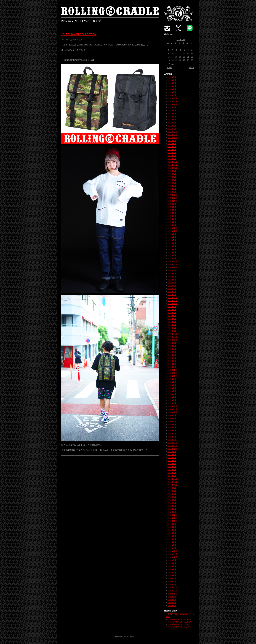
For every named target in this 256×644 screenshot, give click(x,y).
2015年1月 (172, 403)
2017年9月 (172, 307)
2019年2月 (172, 255)
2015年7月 (172, 385)
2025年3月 (172, 77)
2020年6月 (172, 210)
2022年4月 (172, 150)
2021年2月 (172, 189)
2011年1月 (172, 548)
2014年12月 (172, 406)
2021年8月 (172, 174)
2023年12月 (172, 98)
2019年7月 (172, 240)
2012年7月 (172, 494)
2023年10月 (172, 104)
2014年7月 (172, 421)
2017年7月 (172, 313)
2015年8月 (172, 382)
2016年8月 (172, 346)
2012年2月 (172, 509)
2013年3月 (172, 470)
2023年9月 (172, 107)
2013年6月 (172, 461)
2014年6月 (172, 424)
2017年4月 (172, 322)
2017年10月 (172, 304)
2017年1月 (172, 331)
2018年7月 (172, 276)
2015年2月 (172, 400)
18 (176, 57)
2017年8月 (172, 310)
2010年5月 (172, 572)
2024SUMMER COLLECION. (179, 627)
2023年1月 (172, 128)
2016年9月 (172, 343)
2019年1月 (172, 258)
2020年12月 (172, 195)
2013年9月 (172, 452)
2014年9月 (172, 415)
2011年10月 (172, 521)
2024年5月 (172, 83)
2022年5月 (172, 147)
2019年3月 (172, 252)
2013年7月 (172, 458)
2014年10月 (172, 412)
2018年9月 (172, 270)
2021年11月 (172, 165)
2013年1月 (172, 476)
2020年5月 (172, 213)
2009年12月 (172, 587)
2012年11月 (172, 482)
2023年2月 (172, 125)
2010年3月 (172, 578)
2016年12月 (172, 334)
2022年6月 (172, 144)
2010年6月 (172, 569)
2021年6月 (172, 177)
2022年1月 (172, 159)
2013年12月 (172, 443)
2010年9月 (172, 560)
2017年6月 (172, 316)
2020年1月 (172, 225)
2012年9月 (172, 488)
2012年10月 (172, 485)
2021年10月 (172, 168)
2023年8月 (172, 110)
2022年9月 (172, 141)
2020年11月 (172, 198)
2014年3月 (172, 433)
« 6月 (170, 67)
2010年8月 (172, 563)
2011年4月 (172, 539)
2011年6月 (172, 533)
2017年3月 (172, 325)
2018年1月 (172, 295)
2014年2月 (172, 436)
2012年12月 (172, 479)
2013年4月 (172, 467)
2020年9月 (172, 204)
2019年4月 (172, 249)
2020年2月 (172, 222)
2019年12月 (172, 228)
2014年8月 (172, 418)
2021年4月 (172, 183)
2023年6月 (172, 113)
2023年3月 (172, 122)
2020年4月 (172, 216)
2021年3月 (172, 186)
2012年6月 (172, 497)
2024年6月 (172, 80)
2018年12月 (172, 261)
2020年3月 (172, 219)
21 (188, 57)
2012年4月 (172, 503)
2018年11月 (172, 264)
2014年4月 (172, 430)
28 (188, 60)
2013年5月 (172, 464)
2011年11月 (172, 518)
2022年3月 (172, 153)
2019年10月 (172, 231)
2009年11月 (172, 590)
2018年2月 (172, 292)
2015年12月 (172, 370)
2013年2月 (172, 473)
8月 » (191, 67)
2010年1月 (172, 584)
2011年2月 (172, 545)
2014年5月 (172, 427)
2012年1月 (172, 512)
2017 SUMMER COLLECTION (79, 34)
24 (173, 60)
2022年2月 (172, 156)
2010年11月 (172, 554)
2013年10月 (172, 449)
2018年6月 (172, 279)
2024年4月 (172, 86)
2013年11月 (172, 446)
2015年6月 (172, 388)
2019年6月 (172, 243)
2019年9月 (172, 234)
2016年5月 (172, 355)
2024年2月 (172, 92)
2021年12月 (172, 162)
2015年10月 (172, 376)
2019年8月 (172, 237)
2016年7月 (172, 349)
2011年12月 (172, 515)
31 (173, 64)
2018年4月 (172, 286)
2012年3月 (172, 506)
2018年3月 (172, 289)
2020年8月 (172, 207)
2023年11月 (172, 101)
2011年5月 (172, 536)
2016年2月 (172, 364)
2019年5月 (172, 246)
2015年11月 (172, 373)
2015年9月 (172, 379)
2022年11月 (172, 135)
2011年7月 (172, 530)
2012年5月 (172, 500)
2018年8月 (172, 273)
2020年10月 (172, 201)
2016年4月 (172, 358)
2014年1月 (172, 439)
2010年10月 (172, 557)
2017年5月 (172, 319)
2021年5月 (172, 180)
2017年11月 (172, 301)
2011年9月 (172, 524)
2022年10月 (172, 138)
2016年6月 (172, 352)
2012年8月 (172, 491)
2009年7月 (172, 603)
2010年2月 (172, 581)
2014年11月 (172, 409)
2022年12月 (172, 132)
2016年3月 (172, 361)
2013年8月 (172, 455)
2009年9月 (172, 596)
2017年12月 (172, 298)
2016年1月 (172, 367)
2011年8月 (172, 527)
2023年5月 (172, 116)
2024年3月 (172, 89)
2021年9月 (172, 171)
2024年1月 (172, 95)
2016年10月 (172, 340)
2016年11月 (172, 337)
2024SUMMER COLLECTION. (180, 619)
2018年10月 (172, 267)
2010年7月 (172, 566)
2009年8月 (172, 600)
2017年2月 (172, 328)
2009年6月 (172, 606)
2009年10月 (172, 593)
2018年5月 (172, 282)
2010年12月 (172, 551)
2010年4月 (172, 575)
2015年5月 (172, 391)
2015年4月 (172, 394)
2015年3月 (172, 397)
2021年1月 (172, 192)
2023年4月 (172, 119)
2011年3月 (172, 542)
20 (184, 57)
